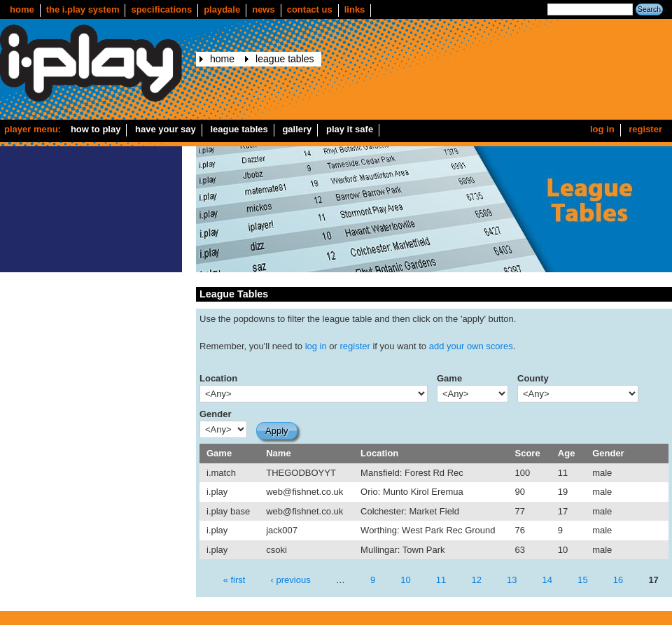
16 (618, 580)
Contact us (310, 9)
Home (22, 9)
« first (234, 580)
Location (218, 378)
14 (547, 580)
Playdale (222, 9)
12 (476, 580)
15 (582, 580)
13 (512, 580)
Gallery (297, 129)
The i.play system (83, 9)
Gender (216, 414)
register (355, 346)
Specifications (161, 9)
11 (441, 580)
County (533, 378)
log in (316, 346)
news (264, 9)
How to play (96, 129)
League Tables (285, 59)
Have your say (166, 129)
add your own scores (471, 346)
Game (449, 378)
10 (405, 580)
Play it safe (350, 129)
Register (645, 129)
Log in (602, 129)
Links (355, 9)
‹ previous (291, 580)
